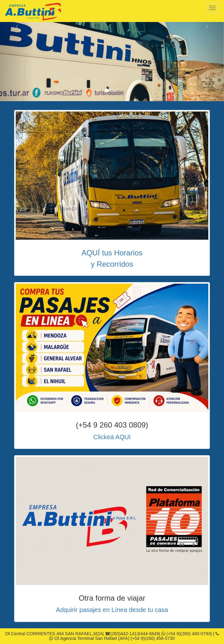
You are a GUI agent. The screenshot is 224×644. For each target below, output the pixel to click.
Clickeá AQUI (112, 437)
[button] (17, 62)
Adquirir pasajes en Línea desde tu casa (112, 610)
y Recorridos (112, 264)
